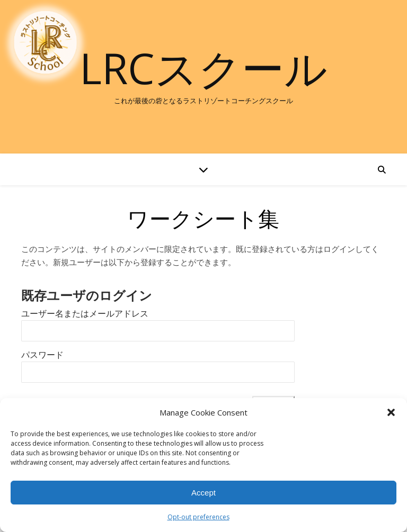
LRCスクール (203, 68)
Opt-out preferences (198, 517)
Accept (203, 493)
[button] (391, 412)
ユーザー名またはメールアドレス (85, 314)
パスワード (42, 355)
